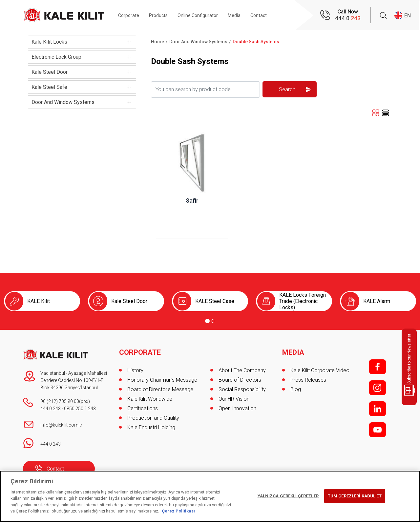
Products (158, 15)
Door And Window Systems (63, 102)
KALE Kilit (39, 301)
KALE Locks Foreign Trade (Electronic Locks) (303, 301)
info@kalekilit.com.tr (61, 425)
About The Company (242, 370)
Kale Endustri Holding (151, 427)
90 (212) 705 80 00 (60, 401)
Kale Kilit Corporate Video (320, 370)
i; (378, 388)
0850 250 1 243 (80, 409)
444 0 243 (51, 409)
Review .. (166, 130)
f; (378, 367)
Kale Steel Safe (49, 87)
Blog (296, 389)
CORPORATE (140, 352)
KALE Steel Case (215, 301)
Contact (259, 15)
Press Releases (308, 380)
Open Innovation (237, 408)
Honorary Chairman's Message (162, 380)
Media (234, 15)
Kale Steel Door (50, 72)
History (135, 370)
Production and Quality (153, 418)
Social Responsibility (242, 389)
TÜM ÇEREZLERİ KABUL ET (355, 496)
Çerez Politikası (178, 511)
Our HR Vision (234, 399)
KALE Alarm (377, 301)
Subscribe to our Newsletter (410, 365)
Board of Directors (240, 380)
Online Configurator (198, 15)
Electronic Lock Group (56, 57)
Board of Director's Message (160, 389)
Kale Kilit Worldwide (150, 399)
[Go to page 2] (213, 321)
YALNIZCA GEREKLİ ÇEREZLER (288, 496)
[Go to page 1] (207, 321)
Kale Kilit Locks (49, 42)
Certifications (143, 408)
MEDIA (293, 352)
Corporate (129, 15)
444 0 (348, 18)
